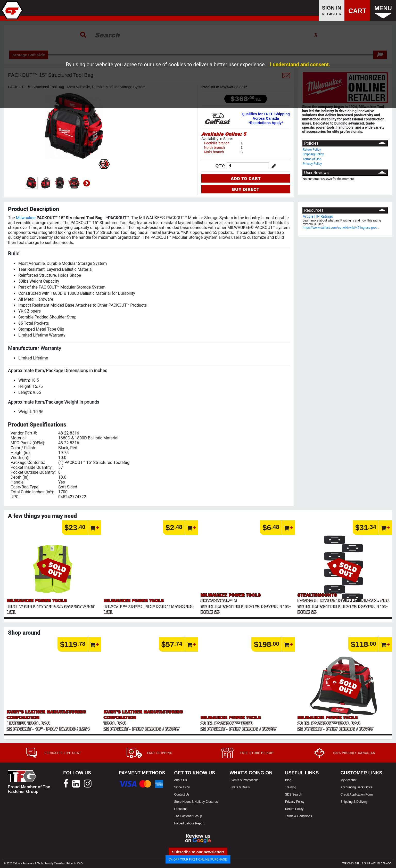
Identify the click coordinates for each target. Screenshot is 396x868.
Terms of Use (312, 159)
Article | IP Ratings (318, 216)
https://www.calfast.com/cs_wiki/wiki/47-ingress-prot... (341, 228)
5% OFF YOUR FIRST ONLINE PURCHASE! (198, 859)
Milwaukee (26, 218)
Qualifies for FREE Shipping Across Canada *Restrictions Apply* (266, 118)
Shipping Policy (313, 154)
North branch (214, 148)
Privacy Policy (312, 164)
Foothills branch (217, 143)
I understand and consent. (300, 64)
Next (87, 183)
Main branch (214, 152)
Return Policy (312, 150)
